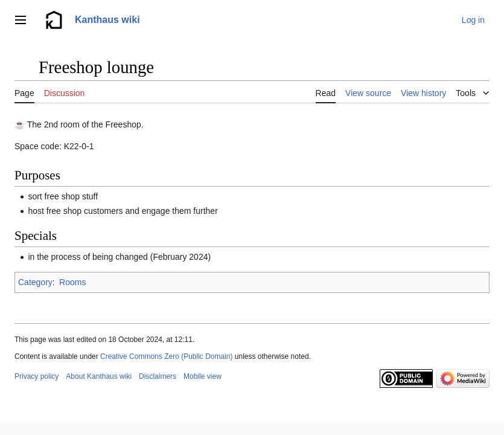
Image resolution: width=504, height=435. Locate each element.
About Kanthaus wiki (99, 376)
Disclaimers (158, 376)
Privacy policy (37, 376)
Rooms (72, 282)
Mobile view (203, 376)
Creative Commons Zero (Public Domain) (166, 356)
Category (35, 282)
